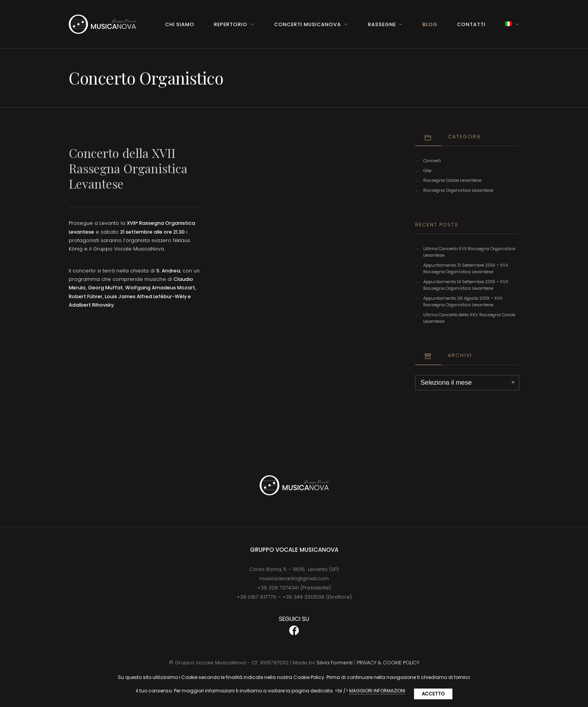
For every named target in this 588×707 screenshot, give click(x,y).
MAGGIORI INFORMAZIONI (377, 691)
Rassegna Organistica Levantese (458, 190)
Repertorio (231, 24)
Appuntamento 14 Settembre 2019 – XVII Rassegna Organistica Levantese (466, 285)
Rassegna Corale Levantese (452, 180)
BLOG (430, 24)
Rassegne (382, 24)
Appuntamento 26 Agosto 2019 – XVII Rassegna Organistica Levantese (463, 301)
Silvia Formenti (335, 663)
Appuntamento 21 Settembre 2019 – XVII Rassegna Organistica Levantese (466, 268)
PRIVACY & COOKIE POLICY (388, 663)
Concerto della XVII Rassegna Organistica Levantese (128, 168)
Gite (427, 171)
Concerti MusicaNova (308, 24)
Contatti (471, 24)
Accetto (433, 694)
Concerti (432, 161)
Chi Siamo (180, 24)
